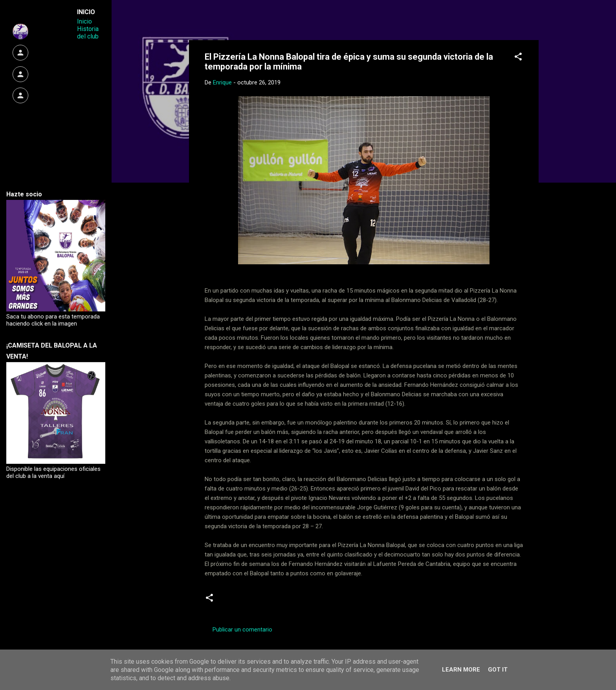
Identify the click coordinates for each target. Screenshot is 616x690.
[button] (518, 58)
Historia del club (88, 33)
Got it (498, 670)
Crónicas (236, 601)
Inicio (84, 21)
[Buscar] (534, 21)
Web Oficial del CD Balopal (264, 19)
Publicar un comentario (242, 630)
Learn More (461, 670)
